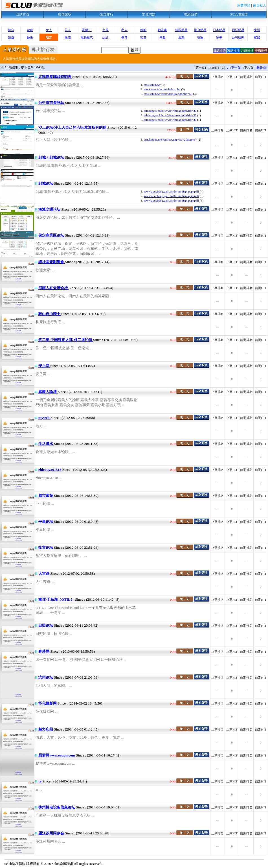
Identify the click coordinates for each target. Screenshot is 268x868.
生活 (257, 30)
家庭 (257, 37)
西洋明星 (238, 30)
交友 (143, 37)
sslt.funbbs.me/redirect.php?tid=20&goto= (170, 139)
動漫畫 (162, 30)
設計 (106, 37)
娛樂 (143, 30)
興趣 (162, 37)
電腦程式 (87, 37)
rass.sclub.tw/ (152, 85)
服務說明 (65, 14)
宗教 (219, 37)
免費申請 (244, 5)
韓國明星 (181, 30)
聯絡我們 (191, 14)
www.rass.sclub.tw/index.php (162, 89)
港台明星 (200, 30)
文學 (106, 30)
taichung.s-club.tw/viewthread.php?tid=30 (170, 111)
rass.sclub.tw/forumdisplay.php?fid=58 (168, 94)
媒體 (68, 37)
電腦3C (87, 30)
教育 (124, 37)
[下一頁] (236, 67)
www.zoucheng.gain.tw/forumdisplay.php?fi (171, 191)
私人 (124, 30)
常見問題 (149, 14)
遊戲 (30, 30)
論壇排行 (107, 14)
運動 (181, 37)
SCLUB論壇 (239, 14)
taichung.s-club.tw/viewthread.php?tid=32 (170, 115)
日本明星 (219, 30)
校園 (200, 37)
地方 (49, 37)
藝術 (30, 37)
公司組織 (238, 37)
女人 (49, 30)
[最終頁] (262, 67)
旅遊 (11, 37)
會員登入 (260, 5)
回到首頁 (23, 14)
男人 (68, 30)
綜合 (11, 30)
